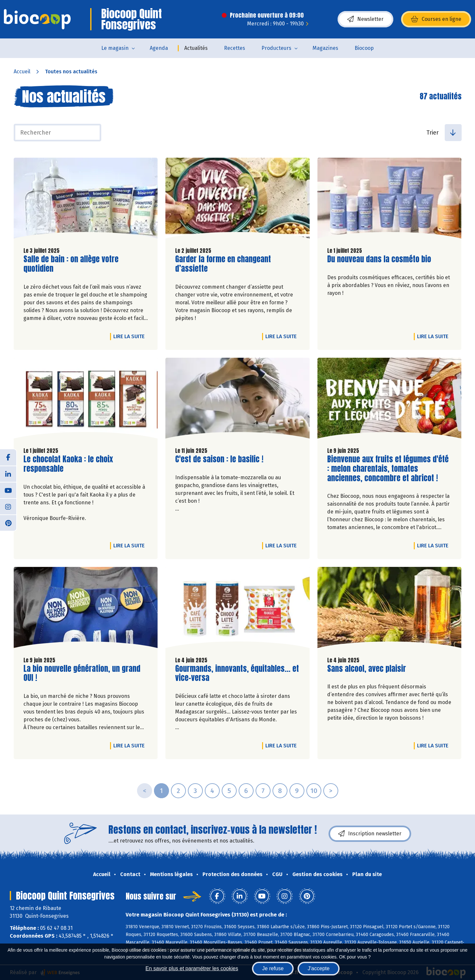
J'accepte (319, 968)
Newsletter (365, 19)
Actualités (196, 48)
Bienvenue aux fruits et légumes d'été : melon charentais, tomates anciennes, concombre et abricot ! (388, 468)
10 (314, 791)
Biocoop (364, 48)
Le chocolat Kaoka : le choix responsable (68, 464)
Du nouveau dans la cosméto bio (379, 259)
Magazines (325, 48)
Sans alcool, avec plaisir (367, 669)
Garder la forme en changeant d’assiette (223, 264)
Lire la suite (131, 336)
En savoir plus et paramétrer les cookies (192, 968)
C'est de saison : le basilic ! (219, 459)
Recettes (235, 48)
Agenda (159, 48)
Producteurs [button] (276, 48)
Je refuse (273, 968)
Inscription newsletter (370, 834)
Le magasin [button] (115, 48)
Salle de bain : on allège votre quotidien (71, 264)
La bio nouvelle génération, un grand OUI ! (82, 673)
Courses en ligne (436, 19)
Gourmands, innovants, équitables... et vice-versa (237, 673)
